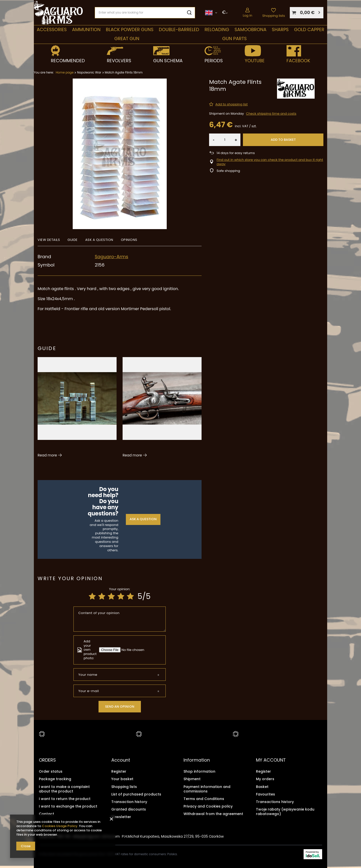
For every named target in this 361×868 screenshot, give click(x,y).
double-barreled (179, 29)
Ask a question (143, 519)
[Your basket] (307, 13)
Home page (65, 72)
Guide (47, 348)
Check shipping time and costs (271, 114)
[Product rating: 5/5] (130, 596)
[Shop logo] (58, 13)
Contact (47, 814)
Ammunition (86, 29)
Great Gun (127, 39)
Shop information (199, 771)
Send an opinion (120, 707)
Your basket (122, 779)
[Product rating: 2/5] (102, 596)
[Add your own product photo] (134, 650)
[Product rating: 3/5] (111, 596)
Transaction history (129, 802)
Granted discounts (129, 809)
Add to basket (283, 140)
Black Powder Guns (130, 29)
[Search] (189, 13)
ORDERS (47, 760)
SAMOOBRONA (250, 29)
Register (119, 771)
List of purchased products (136, 794)
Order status (51, 771)
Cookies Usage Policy (60, 826)
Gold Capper (309, 29)
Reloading (217, 29)
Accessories (52, 29)
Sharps (280, 29)
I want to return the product (65, 798)
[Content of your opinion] (120, 619)
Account (121, 760)
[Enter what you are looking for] (145, 13)
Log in (247, 15)
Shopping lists (274, 16)
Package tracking (55, 779)
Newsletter (121, 817)
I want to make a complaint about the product (64, 789)
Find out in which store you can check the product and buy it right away (270, 162)
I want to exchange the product (68, 806)
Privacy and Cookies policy (208, 806)
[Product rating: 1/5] (92, 596)
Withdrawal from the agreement (213, 814)
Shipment (192, 779)
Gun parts (235, 39)
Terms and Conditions (204, 798)
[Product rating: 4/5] (121, 596)
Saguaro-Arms (112, 257)
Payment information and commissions (207, 789)
